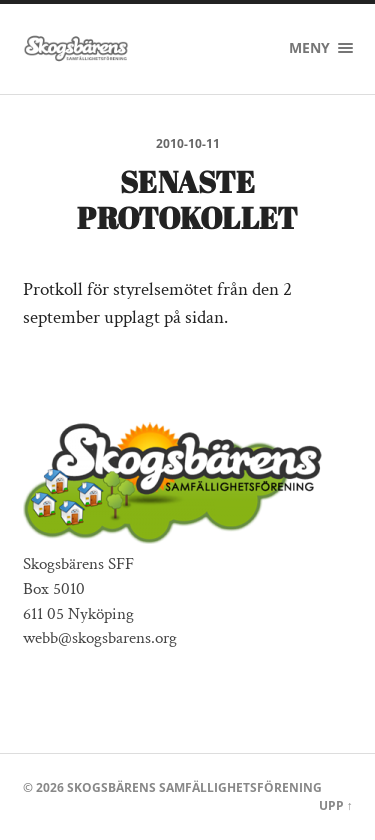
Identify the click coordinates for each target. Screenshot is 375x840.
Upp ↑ (336, 805)
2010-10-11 (188, 143)
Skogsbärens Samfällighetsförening (194, 787)
